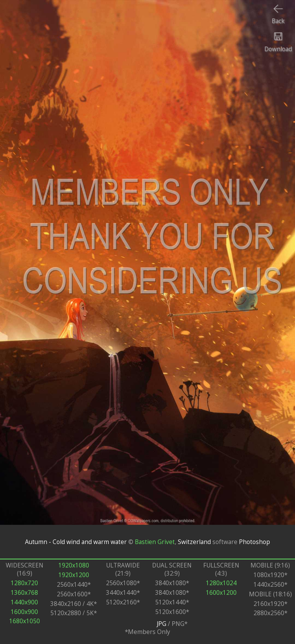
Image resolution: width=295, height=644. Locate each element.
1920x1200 (74, 575)
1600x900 (24, 612)
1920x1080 (74, 565)
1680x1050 (25, 621)
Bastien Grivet (155, 542)
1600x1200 (221, 593)
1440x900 (24, 602)
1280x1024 (221, 583)
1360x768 (24, 593)
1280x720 (24, 583)
